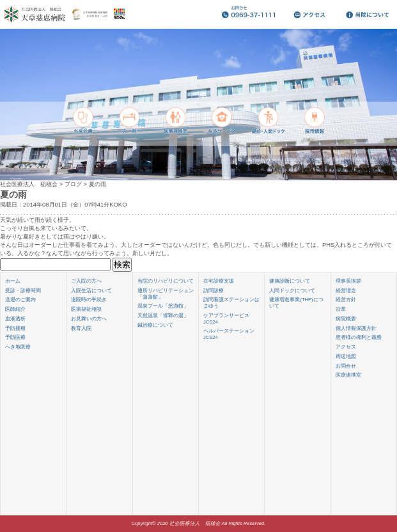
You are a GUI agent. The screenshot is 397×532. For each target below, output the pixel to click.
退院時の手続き (89, 300)
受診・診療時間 (23, 291)
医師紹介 (15, 309)
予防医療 (15, 337)
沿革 (341, 309)
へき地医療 (18, 347)
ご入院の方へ (86, 281)
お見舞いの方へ (89, 319)
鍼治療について (155, 325)
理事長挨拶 (348, 281)
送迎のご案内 (20, 300)
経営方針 (346, 300)
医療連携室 (348, 375)
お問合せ (346, 366)
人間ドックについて (292, 291)
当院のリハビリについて (166, 281)
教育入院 (81, 328)
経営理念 (346, 291)
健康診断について (290, 281)
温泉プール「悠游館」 (163, 306)
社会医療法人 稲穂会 (29, 184)
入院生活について (91, 291)
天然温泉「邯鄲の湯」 (163, 316)
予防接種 (15, 328)
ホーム (13, 281)
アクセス (346, 347)
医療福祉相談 (86, 309)
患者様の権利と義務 (359, 337)
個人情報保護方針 (356, 328)
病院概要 (346, 319)
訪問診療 (214, 291)
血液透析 (15, 319)
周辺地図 (346, 356)
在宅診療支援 (219, 281)
